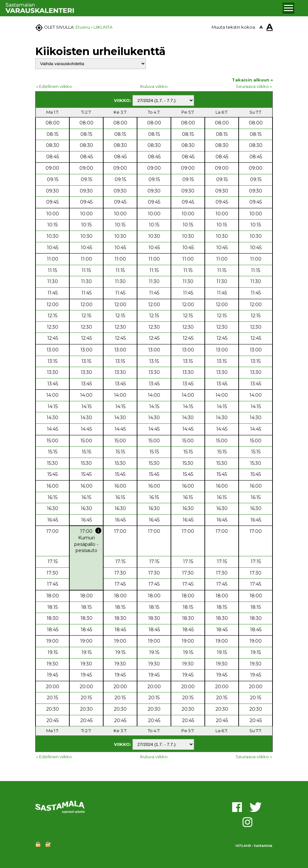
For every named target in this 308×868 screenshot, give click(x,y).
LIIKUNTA (103, 27)
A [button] (261, 27)
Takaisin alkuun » (252, 80)
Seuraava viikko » (254, 86)
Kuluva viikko (154, 86)
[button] (289, 8)
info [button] (98, 531)
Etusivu (83, 27)
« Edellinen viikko (54, 86)
